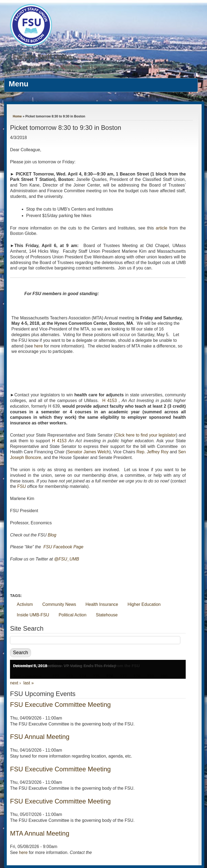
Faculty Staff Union (42, 57)
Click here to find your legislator (146, 435)
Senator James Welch (88, 452)
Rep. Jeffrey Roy (152, 452)
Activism (25, 604)
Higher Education (144, 604)
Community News (59, 604)
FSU (22, 486)
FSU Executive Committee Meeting (60, 705)
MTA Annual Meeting (40, 833)
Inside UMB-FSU (33, 615)
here (39, 346)
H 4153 (109, 401)
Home (17, 116)
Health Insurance (102, 604)
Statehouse (107, 615)
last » (29, 683)
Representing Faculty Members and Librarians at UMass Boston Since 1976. (95, 67)
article (162, 228)
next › (15, 683)
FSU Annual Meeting (40, 737)
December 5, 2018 (30, 666)
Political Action (72, 615)
